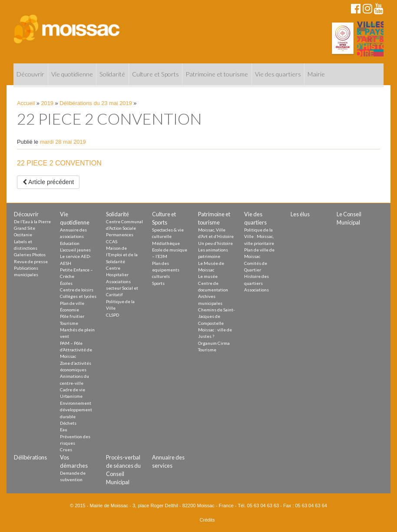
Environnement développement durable (76, 410)
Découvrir (30, 74)
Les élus (300, 214)
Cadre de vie (73, 390)
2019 (47, 103)
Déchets (68, 423)
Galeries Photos (30, 254)
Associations (256, 290)
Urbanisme (71, 396)
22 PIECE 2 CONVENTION (59, 163)
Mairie (316, 74)
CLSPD (112, 315)
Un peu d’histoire (215, 243)
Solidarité (112, 74)
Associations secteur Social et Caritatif (122, 288)
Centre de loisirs (77, 290)
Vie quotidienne (72, 74)
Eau (64, 430)
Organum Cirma (214, 343)
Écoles (66, 283)
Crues (66, 449)
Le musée (208, 276)
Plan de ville (72, 303)
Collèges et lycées (78, 296)
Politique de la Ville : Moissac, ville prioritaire (259, 236)
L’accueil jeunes (75, 250)
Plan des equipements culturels (166, 270)
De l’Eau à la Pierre (32, 221)
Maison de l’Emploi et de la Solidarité (122, 255)
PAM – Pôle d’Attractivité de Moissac (76, 350)
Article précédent (48, 182)
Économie (69, 310)
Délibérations (30, 457)
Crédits (207, 520)
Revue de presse (31, 261)
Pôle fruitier (72, 316)
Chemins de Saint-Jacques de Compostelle (217, 316)
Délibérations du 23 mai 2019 (96, 103)
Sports (158, 283)
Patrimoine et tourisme (217, 74)
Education (70, 243)
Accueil (26, 103)
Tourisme (69, 323)
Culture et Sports (155, 74)
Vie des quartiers (278, 74)
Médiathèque (166, 243)
